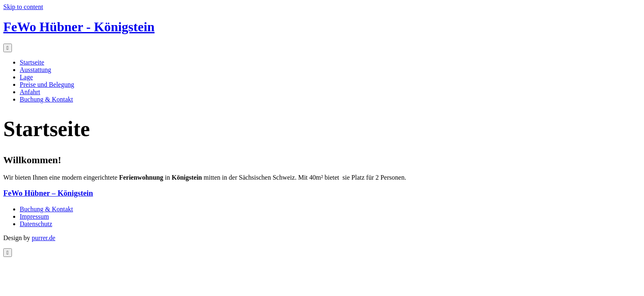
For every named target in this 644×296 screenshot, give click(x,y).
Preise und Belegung (47, 84)
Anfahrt (30, 92)
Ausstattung (35, 70)
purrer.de (43, 238)
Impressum (34, 216)
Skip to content (23, 7)
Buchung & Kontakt (46, 99)
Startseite (32, 62)
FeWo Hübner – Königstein (48, 193)
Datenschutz (36, 224)
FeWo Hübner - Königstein (79, 27)
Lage (26, 77)
